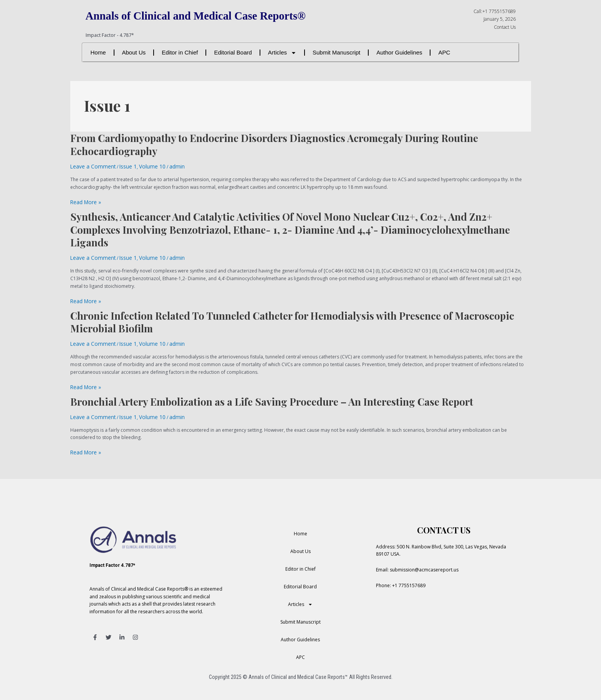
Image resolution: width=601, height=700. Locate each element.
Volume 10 (142, 166)
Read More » (84, 201)
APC (444, 52)
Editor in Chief (180, 52)
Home (98, 52)
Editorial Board (233, 52)
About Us (134, 52)
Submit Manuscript (336, 52)
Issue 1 (121, 166)
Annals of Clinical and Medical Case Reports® (208, 15)
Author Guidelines (399, 52)
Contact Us (505, 27)
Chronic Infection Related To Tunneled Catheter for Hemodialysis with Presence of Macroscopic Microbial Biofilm (292, 318)
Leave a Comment (90, 166)
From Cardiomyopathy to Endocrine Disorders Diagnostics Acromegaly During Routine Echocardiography (274, 144)
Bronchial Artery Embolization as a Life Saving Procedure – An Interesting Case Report (272, 396)
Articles (282, 53)
